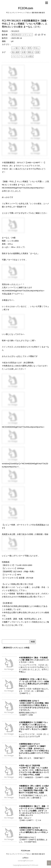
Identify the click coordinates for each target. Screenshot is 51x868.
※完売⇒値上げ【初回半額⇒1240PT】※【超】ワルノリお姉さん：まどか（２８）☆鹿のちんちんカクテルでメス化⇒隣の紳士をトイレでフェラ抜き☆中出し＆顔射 (34, 770)
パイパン (16, 56)
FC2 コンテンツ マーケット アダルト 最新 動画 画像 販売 (26, 854)
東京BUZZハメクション (22, 35)
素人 (24, 48)
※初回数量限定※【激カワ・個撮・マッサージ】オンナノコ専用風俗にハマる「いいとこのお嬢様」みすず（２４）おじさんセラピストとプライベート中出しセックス (34, 811)
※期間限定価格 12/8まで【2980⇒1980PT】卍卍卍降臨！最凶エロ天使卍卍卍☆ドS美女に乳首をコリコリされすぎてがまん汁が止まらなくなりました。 (34, 705)
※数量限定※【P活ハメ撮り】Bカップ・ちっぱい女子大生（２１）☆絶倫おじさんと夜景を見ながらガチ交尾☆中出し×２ (34, 683)
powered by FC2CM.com (29, 865)
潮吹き (31, 52)
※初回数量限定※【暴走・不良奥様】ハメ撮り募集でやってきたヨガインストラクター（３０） (34, 660)
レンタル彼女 (27, 56)
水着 (24, 52)
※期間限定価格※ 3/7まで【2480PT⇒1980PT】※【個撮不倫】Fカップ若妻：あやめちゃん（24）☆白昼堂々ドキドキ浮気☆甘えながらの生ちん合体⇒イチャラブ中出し (34, 750)
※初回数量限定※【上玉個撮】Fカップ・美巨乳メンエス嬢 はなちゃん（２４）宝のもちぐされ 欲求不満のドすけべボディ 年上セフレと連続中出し (33, 727)
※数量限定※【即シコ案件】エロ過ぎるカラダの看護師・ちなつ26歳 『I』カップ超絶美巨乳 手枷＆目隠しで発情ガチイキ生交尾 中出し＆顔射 (34, 789)
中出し (37, 48)
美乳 (30, 48)
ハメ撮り (16, 48)
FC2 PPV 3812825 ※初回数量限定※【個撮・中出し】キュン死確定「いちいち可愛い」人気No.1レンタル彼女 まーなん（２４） (25, 24)
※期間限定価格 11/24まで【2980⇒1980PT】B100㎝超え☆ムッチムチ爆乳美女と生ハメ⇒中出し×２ (33, 831)
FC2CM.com (26, 8)
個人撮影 (16, 52)
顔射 (38, 52)
